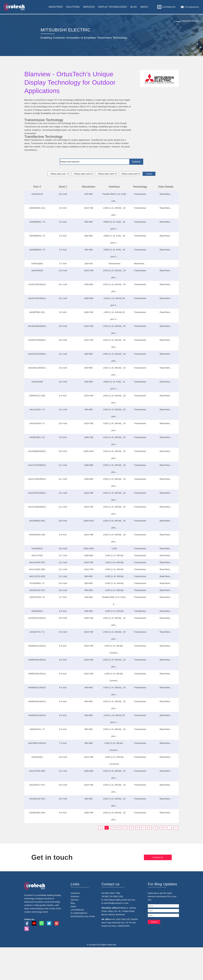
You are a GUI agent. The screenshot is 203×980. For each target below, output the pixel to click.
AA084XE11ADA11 (37, 646)
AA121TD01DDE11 (37, 479)
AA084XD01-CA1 (37, 208)
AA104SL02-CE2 (37, 799)
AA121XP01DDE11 (37, 493)
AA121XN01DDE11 (37, 507)
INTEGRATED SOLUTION (83, 944)
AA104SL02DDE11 (37, 368)
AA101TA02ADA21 (37, 284)
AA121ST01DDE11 (37, 354)
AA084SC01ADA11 (37, 715)
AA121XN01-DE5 (37, 569)
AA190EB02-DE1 (37, 521)
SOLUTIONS (73, 7)
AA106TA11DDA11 (37, 618)
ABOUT (144, 7)
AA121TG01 (37, 555)
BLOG (134, 7)
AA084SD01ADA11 (37, 701)
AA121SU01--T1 (37, 410)
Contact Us (168, 857)
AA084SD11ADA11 (37, 688)
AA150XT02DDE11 (37, 340)
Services (75, 928)
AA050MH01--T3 (37, 222)
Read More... (166, 194)
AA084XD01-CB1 (37, 535)
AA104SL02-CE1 (37, 590)
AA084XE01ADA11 (37, 660)
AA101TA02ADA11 (37, 298)
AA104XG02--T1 (37, 423)
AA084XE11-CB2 (37, 396)
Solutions (75, 924)
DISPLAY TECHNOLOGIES (113, 7)
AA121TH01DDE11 (37, 465)
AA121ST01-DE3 (37, 576)
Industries (75, 921)
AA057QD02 (37, 264)
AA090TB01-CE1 (37, 312)
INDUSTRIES (56, 7)
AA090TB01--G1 (37, 437)
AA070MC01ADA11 (37, 743)
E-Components (192, 7)
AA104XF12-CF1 (37, 785)
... (169, 828)
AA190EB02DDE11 (37, 451)
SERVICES (89, 7)
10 (162, 828)
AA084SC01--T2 (37, 729)
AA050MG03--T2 (37, 250)
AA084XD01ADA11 (37, 674)
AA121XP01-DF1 (37, 562)
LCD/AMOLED (77, 938)
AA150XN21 (37, 757)
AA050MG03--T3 (37, 236)
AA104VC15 (37, 194)
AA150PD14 (37, 549)
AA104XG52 (37, 271)
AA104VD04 (37, 382)
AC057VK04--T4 (37, 597)
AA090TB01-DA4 (37, 813)
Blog (73, 931)
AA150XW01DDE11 (37, 326)
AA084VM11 (37, 611)
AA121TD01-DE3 (37, 771)
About (73, 934)
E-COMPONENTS (79, 941)
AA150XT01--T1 (37, 632)
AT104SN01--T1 (37, 583)
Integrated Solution (190, 21)
